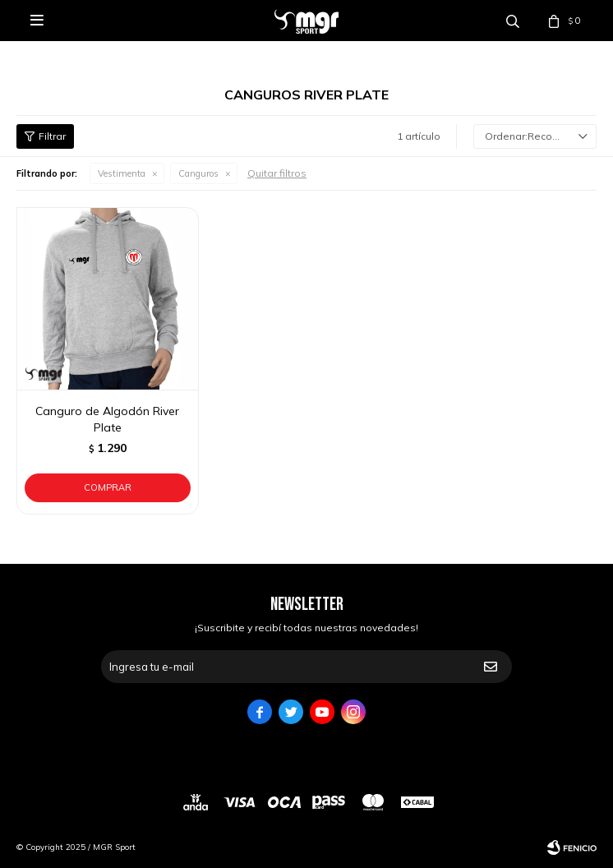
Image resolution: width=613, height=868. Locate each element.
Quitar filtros (277, 173)
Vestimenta (122, 173)
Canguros (198, 173)
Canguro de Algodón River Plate (107, 419)
